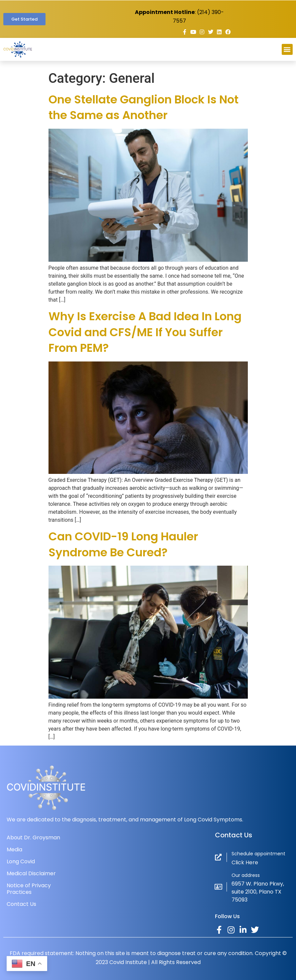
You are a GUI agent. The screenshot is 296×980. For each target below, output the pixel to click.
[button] (287, 49)
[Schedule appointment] (218, 857)
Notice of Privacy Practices (29, 889)
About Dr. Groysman (33, 838)
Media (14, 849)
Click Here (245, 862)
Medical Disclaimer (31, 873)
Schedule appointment (258, 854)
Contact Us (21, 904)
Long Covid (21, 861)
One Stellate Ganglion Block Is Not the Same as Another (144, 107)
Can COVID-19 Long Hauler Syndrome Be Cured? (123, 544)
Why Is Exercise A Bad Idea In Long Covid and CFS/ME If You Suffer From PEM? (145, 332)
